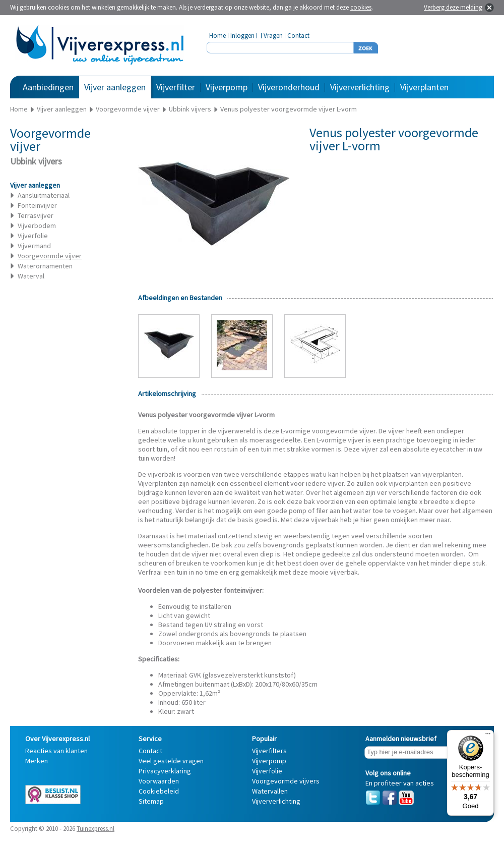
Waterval (31, 276)
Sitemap (151, 801)
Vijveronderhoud (289, 87)
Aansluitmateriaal (44, 195)
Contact (298, 36)
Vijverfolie (33, 236)
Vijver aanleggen (115, 87)
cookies (361, 7)
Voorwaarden (159, 781)
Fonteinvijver (37, 205)
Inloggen (242, 36)
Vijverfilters (269, 751)
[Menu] (488, 736)
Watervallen (270, 791)
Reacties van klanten (56, 751)
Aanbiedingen (48, 87)
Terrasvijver (36, 215)
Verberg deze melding (453, 7)
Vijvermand (34, 246)
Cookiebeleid (159, 791)
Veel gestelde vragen (171, 761)
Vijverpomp (227, 87)
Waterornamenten (45, 266)
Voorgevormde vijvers (286, 781)
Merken (37, 761)
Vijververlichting (360, 87)
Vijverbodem (37, 226)
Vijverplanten (424, 87)
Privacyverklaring (165, 771)
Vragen (273, 36)
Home (217, 36)
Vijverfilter (176, 87)
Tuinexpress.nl (96, 829)
